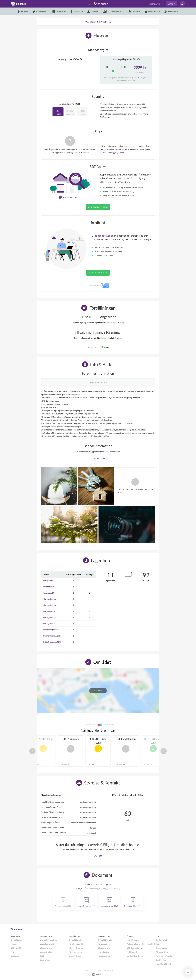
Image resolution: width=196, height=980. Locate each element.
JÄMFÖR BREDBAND (98, 273)
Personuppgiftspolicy (164, 956)
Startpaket (15, 956)
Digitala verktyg (46, 948)
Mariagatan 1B (49, 605)
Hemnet (14, 944)
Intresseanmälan (105, 956)
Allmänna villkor (162, 952)
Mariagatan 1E (49, 623)
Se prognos (143, 78)
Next (164, 751)
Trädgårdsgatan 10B (52, 636)
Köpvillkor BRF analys (164, 964)
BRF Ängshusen (98, 4)
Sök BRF (17, 929)
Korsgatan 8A (49, 581)
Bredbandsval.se (101, 236)
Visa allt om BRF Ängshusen (98, 22)
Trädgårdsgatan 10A (52, 630)
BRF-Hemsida (16, 948)
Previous (32, 751)
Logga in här (98, 458)
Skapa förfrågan (75, 956)
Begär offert (45, 960)
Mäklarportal (132, 952)
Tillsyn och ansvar (76, 948)
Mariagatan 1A (49, 599)
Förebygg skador (75, 952)
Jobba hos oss (161, 948)
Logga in (171, 4)
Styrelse (108, 884)
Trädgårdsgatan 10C (52, 642)
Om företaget (161, 940)
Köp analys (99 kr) (98, 207)
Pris (12, 952)
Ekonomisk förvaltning (49, 940)
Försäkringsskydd (76, 944)
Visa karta (98, 691)
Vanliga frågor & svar (135, 956)
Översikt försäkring (77, 940)
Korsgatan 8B (49, 587)
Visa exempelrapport (72, 197)
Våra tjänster (155, 4)
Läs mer (98, 856)
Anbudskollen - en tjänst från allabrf (141, 944)
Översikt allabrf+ (18, 940)
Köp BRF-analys (133, 940)
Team (158, 944)
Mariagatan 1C (49, 611)
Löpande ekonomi (47, 944)
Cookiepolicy (161, 960)
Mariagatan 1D (49, 617)
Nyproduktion (103, 952)
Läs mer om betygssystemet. (112, 152)
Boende (99, 884)
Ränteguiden (103, 944)
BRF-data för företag (135, 948)
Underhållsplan (46, 952)
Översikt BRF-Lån (105, 940)
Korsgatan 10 (49, 593)
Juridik (42, 956)
